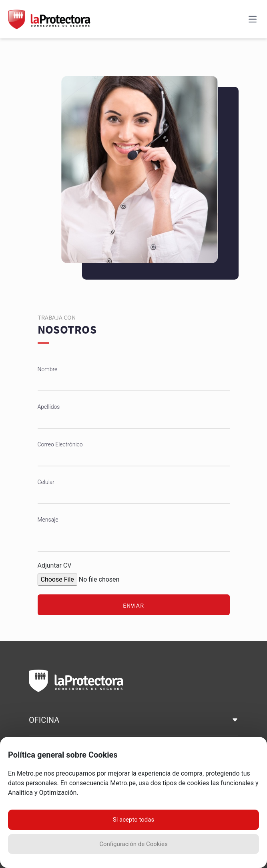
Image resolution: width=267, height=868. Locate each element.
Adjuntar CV (55, 565)
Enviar (133, 605)
